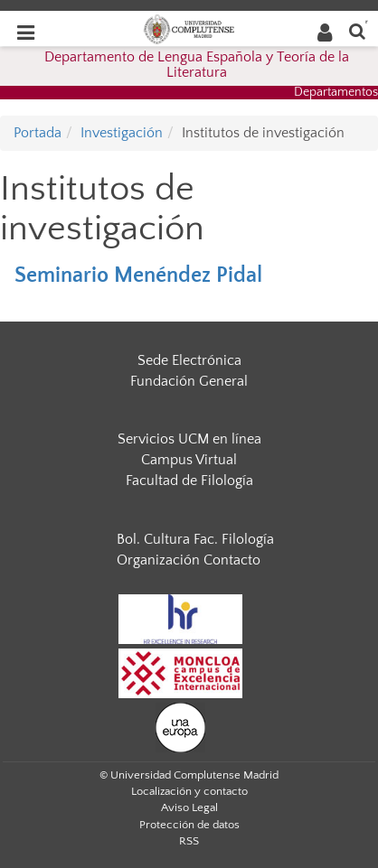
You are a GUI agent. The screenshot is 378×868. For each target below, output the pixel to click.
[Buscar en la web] (357, 30)
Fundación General (189, 381)
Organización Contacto (189, 560)
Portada (38, 133)
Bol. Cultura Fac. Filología (195, 539)
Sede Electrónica (189, 360)
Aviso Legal (189, 807)
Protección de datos (189, 825)
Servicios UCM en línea (189, 439)
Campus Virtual (189, 460)
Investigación (122, 133)
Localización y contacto (189, 791)
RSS (189, 841)
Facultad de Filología (189, 481)
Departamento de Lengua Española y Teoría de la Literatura (197, 65)
